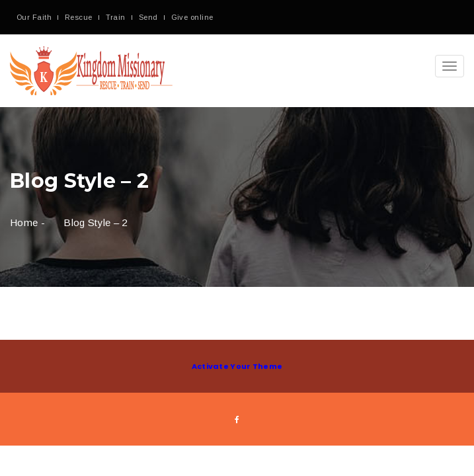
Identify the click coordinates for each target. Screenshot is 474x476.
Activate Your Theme (237, 366)
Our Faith (34, 17)
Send (148, 17)
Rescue (79, 17)
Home (24, 222)
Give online (192, 17)
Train (116, 17)
